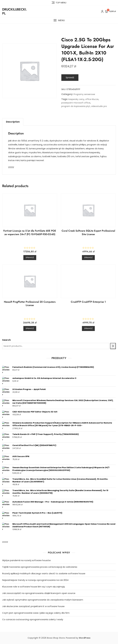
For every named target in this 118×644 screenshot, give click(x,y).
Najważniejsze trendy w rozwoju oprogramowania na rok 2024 (35, 580)
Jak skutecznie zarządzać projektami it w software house (33, 606)
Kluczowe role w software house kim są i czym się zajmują (33, 587)
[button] (59, 20)
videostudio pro (99, 106)
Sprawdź (70, 77)
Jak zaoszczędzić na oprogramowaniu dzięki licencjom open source (39, 593)
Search (6, 340)
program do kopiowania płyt (76, 106)
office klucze (92, 99)
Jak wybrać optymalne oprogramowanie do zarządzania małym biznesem (43, 600)
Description (13, 122)
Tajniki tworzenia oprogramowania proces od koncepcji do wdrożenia (40, 567)
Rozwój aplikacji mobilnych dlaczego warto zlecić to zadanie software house (44, 573)
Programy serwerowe (84, 94)
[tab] (13, 122)
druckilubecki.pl (15, 11)
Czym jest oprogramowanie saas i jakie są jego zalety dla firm (36, 613)
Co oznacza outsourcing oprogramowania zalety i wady (33, 619)
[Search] (113, 346)
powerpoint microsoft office (76, 103)
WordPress (85, 638)
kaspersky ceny (76, 99)
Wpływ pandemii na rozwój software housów (26, 560)
